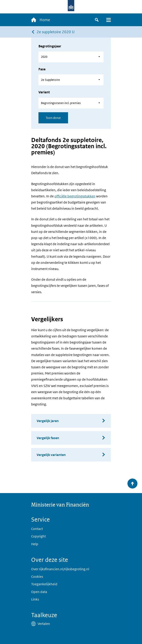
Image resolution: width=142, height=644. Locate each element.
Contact (37, 529)
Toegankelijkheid (44, 584)
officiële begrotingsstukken (75, 196)
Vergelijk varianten (51, 455)
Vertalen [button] (44, 624)
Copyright (38, 536)
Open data (39, 592)
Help (35, 544)
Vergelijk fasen (48, 438)
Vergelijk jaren (48, 421)
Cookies (37, 577)
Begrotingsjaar (50, 46)
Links (35, 599)
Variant (44, 92)
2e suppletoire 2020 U (56, 32)
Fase (42, 69)
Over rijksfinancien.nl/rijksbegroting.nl (60, 569)
